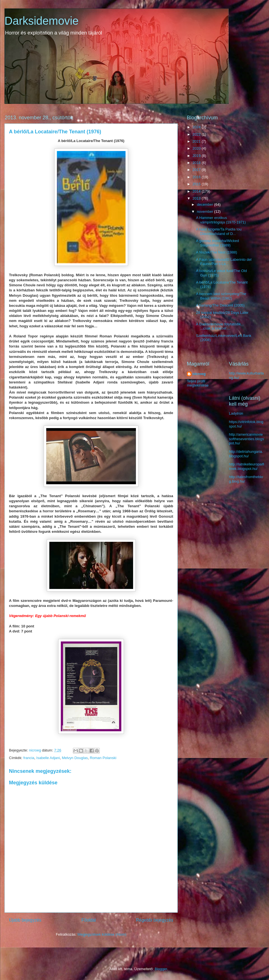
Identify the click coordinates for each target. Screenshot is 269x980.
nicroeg (199, 374)
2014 (197, 191)
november (206, 212)
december (206, 205)
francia (29, 758)
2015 (197, 184)
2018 (197, 163)
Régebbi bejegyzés (155, 920)
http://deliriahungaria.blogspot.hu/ (246, 454)
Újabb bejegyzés (25, 920)
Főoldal (89, 920)
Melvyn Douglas (75, 758)
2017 (197, 170)
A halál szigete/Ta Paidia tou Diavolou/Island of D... (219, 231)
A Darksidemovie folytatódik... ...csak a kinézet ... (220, 326)
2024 (197, 127)
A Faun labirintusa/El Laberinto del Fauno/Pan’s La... (224, 262)
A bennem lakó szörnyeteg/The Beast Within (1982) (221, 296)
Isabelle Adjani (48, 758)
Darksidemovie (42, 21)
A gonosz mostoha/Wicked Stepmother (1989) (217, 243)
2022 (197, 134)
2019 (197, 156)
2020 (197, 148)
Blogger (161, 969)
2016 (197, 177)
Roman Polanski (103, 758)
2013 (197, 198)
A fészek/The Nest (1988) (216, 252)
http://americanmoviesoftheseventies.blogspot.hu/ (246, 439)
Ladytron (236, 413)
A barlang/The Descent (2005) (220, 305)
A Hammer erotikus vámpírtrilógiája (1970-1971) (221, 220)
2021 (197, 141)
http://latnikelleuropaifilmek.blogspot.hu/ (247, 466)
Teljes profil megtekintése (198, 383)
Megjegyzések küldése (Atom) (102, 934)
